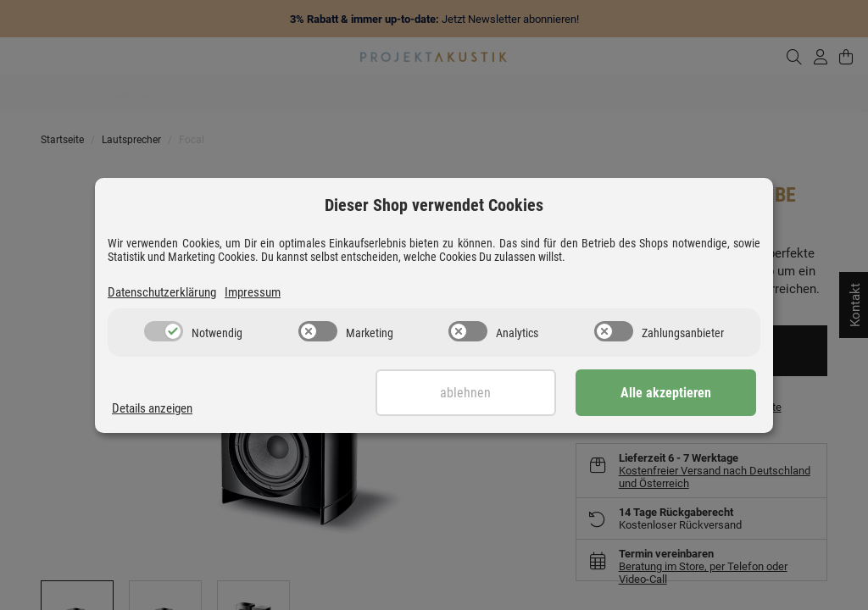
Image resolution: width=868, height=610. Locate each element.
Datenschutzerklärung (162, 292)
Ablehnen (482, 393)
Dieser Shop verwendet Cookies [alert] (434, 205)
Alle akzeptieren (672, 393)
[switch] (164, 331)
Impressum (253, 292)
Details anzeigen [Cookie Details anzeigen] (152, 408)
